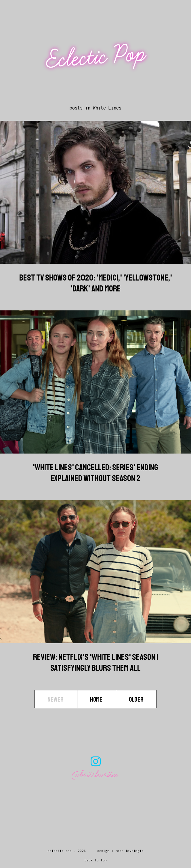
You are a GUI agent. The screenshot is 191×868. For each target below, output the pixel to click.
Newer (56, 700)
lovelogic (134, 851)
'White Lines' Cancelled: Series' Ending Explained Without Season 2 (96, 473)
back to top (96, 860)
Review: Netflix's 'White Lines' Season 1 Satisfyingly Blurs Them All (96, 662)
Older (136, 700)
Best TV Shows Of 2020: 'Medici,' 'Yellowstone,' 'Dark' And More (96, 283)
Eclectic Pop (96, 57)
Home (97, 700)
